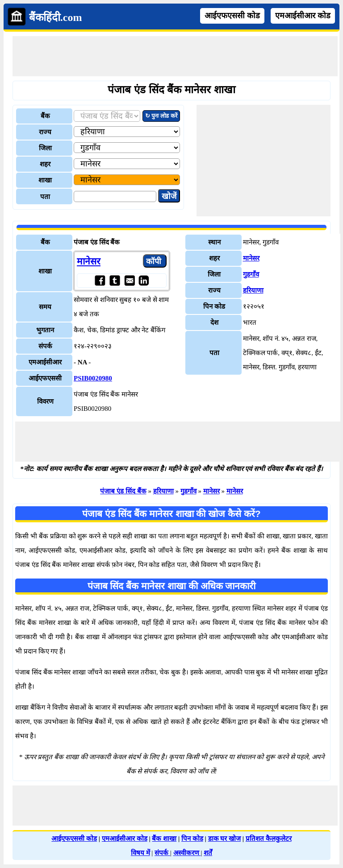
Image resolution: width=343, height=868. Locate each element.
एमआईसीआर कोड (303, 16)
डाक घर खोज (225, 839)
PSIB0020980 (93, 378)
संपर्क (162, 853)
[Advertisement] (175, 56)
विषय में (140, 853)
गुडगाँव (251, 274)
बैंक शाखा (164, 839)
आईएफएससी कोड (232, 16)
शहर (45, 164)
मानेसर (89, 261)
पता (45, 197)
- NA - (82, 362)
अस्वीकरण (187, 853)
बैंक (45, 116)
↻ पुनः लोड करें (161, 116)
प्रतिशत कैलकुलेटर (269, 839)
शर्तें (208, 853)
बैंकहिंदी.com (56, 17)
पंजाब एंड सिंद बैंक (123, 491)
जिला (45, 148)
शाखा (45, 180)
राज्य (45, 132)
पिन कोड (192, 839)
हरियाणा (253, 290)
